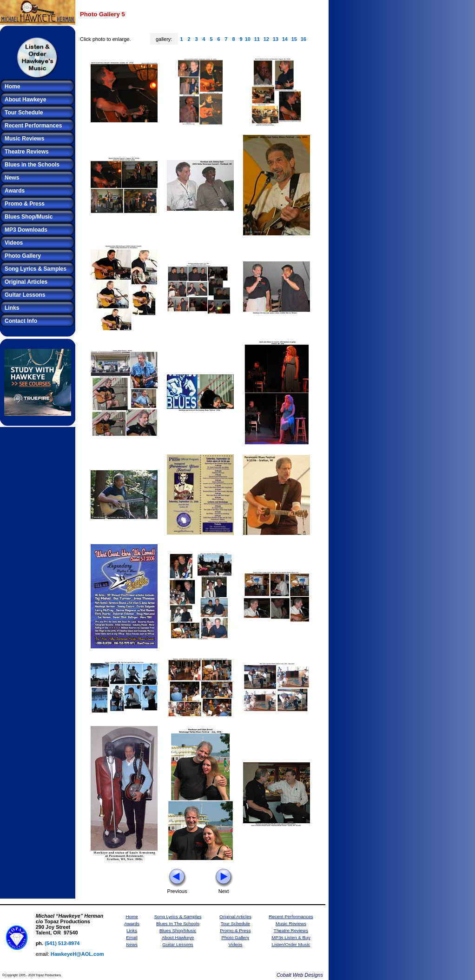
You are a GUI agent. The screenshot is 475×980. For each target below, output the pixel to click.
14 (285, 39)
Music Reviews (24, 139)
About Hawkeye (25, 100)
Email (132, 937)
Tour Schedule (24, 113)
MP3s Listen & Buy (291, 937)
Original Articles (26, 282)
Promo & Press (25, 204)
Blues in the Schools (32, 165)
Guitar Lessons (25, 295)
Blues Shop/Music (29, 217)
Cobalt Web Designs (300, 975)
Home (12, 87)
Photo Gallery (23, 256)
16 (303, 39)
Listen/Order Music (291, 944)
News (12, 178)
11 (257, 39)
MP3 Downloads (26, 230)
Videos (14, 243)
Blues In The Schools (178, 923)
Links (12, 308)
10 (248, 39)
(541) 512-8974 (62, 943)
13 (276, 39)
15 (294, 39)
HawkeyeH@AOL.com (77, 954)
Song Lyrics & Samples (36, 269)
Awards (15, 191)
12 (266, 39)
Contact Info (21, 321)
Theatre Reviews (27, 152)
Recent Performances (33, 126)
